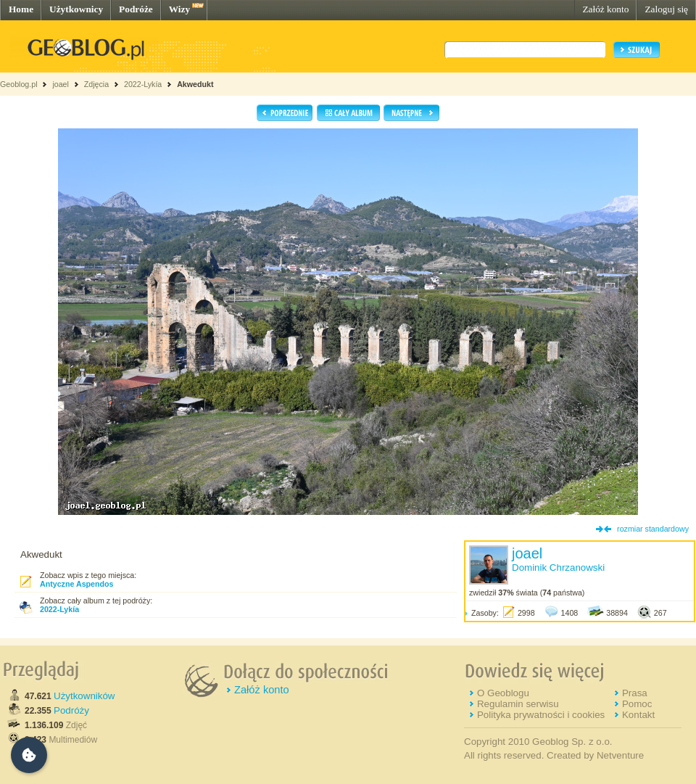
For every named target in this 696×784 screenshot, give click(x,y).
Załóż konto (605, 9)
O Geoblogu (503, 693)
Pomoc (637, 704)
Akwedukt (195, 84)
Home (21, 9)
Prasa (635, 693)
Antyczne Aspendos (76, 584)
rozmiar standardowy (653, 529)
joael (61, 84)
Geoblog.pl (19, 84)
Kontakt (638, 715)
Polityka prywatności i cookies (541, 715)
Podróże (136, 9)
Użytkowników (84, 696)
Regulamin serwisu (518, 704)
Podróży (71, 710)
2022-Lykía (143, 84)
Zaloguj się (666, 9)
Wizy (179, 9)
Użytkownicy (76, 9)
